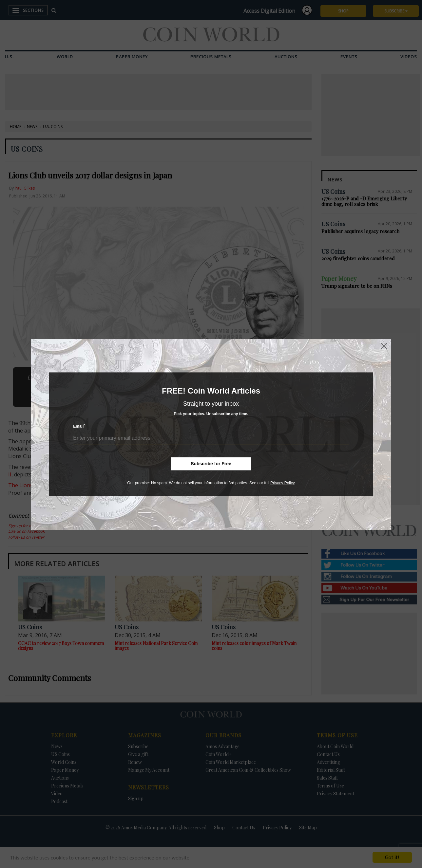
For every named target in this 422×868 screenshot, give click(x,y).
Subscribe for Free (211, 464)
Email (79, 426)
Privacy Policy (283, 483)
